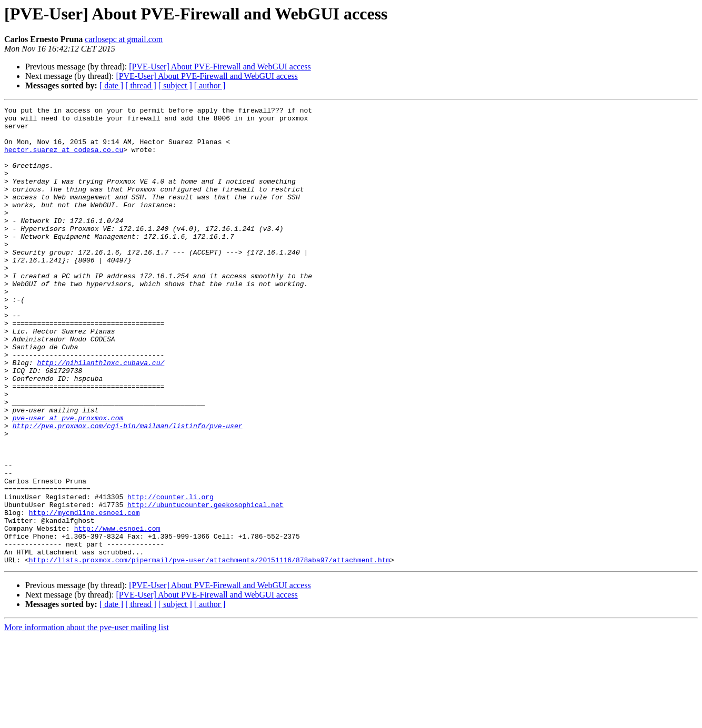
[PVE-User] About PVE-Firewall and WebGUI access (220, 67)
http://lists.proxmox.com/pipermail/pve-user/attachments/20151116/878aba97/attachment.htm (209, 651)
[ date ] (111, 85)
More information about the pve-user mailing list (87, 719)
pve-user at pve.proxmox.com (68, 481)
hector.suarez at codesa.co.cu (64, 159)
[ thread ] (141, 85)
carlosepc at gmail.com (124, 39)
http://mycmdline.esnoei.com (84, 594)
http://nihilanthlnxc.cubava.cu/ (101, 414)
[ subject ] (175, 85)
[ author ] (210, 85)
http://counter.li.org (171, 575)
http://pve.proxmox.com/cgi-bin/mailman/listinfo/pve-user (128, 490)
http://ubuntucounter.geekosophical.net (205, 585)
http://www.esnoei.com (117, 613)
